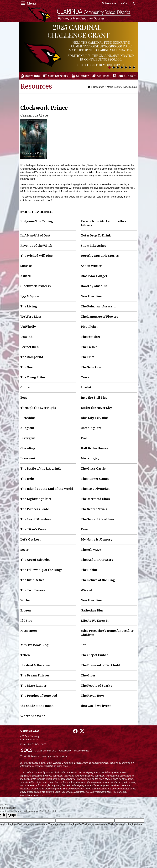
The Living (29, 306)
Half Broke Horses (94, 448)
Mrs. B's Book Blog (34, 645)
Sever (24, 550)
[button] (125, 76)
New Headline (91, 296)
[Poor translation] (12, 816)
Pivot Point (89, 327)
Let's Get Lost (31, 539)
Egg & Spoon (30, 296)
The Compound (32, 357)
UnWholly (28, 327)
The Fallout (89, 347)
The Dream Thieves (35, 675)
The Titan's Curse (33, 529)
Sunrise (26, 266)
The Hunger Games (95, 479)
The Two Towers (33, 590)
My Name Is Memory (97, 539)
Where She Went (33, 716)
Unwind (26, 337)
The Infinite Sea (32, 580)
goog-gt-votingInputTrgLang (42, 824)
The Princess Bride (35, 509)
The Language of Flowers (99, 317)
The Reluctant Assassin (98, 306)
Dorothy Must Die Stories (100, 256)
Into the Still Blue (94, 398)
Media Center (114, 87)
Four (24, 398)
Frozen (26, 610)
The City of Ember (94, 655)
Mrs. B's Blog (130, 87)
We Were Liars (31, 317)
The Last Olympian (95, 489)
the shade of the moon (37, 706)
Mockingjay (90, 458)
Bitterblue (28, 418)
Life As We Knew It (95, 621)
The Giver (88, 675)
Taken (25, 655)
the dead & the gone (35, 665)
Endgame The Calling (37, 221)
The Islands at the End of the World (47, 489)
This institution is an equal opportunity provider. (44, 756)
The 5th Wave (91, 550)
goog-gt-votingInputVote (129, 824)
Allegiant (27, 428)
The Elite (88, 357)
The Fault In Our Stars (97, 560)
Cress (85, 377)
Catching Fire (91, 428)
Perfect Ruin (30, 347)
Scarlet (86, 387)
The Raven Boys (93, 696)
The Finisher (91, 337)
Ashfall (26, 276)
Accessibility (65, 751)
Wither (26, 600)
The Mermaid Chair (96, 499)
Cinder (26, 387)
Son (84, 645)
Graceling (28, 448)
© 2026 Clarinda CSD (45, 751)
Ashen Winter (91, 266)
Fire (84, 438)
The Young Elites (33, 377)
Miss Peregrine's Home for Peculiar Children (107, 633)
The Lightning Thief (36, 499)
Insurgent (28, 458)
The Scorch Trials (94, 509)
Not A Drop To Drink (96, 235)
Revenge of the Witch (36, 246)
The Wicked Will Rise (36, 256)
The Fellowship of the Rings (41, 570)
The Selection (91, 367)
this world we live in (96, 706)
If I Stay (26, 621)
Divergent (28, 438)
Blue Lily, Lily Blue (95, 418)
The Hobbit (89, 570)
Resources (99, 87)
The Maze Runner (33, 686)
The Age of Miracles (35, 560)
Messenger (29, 631)
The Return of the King (98, 580)
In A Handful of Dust (35, 235)
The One (27, 367)
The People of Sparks (96, 686)
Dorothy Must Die (94, 286)
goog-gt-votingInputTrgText (101, 824)
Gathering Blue (92, 610)
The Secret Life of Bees (98, 519)
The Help (27, 479)
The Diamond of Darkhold (100, 665)
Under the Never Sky (96, 408)
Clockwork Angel (94, 276)
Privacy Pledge (82, 751)
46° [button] (124, 3)
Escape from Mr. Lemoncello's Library (103, 223)
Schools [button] (109, 3)
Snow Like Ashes (93, 246)
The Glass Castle (93, 469)
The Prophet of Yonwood (39, 696)
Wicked (86, 590)
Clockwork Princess (36, 286)
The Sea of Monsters (36, 519)
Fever (85, 529)
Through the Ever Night (38, 408)
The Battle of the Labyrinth (41, 469)
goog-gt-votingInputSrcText (72, 824)
